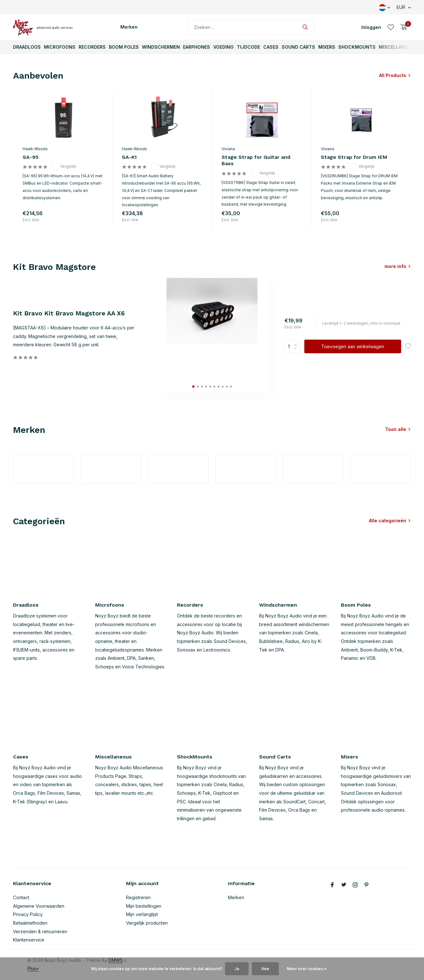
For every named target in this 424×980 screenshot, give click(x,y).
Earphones (197, 47)
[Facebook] (332, 885)
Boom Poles (124, 47)
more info (395, 266)
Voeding (223, 47)
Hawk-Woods (35, 149)
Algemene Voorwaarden (39, 906)
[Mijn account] (371, 27)
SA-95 (31, 157)
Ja (237, 969)
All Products (393, 75)
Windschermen (161, 47)
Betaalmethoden (30, 923)
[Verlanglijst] (391, 27)
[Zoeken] (251, 27)
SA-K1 (129, 157)
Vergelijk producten (147, 923)
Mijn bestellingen (144, 906)
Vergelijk (64, 166)
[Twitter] (344, 885)
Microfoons (60, 47)
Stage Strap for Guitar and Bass (256, 160)
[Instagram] (355, 885)
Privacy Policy (28, 914)
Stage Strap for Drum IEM (354, 157)
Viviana (228, 149)
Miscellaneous (398, 47)
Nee (265, 969)
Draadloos (27, 47)
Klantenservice (29, 940)
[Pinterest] (367, 885)
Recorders (92, 47)
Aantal (293, 347)
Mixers (327, 47)
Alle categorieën (388, 521)
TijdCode (248, 47)
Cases (271, 47)
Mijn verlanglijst (142, 914)
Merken (129, 27)
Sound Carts (298, 47)
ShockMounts (357, 47)
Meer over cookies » (307, 969)
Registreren (138, 897)
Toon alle (396, 429)
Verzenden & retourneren (40, 931)
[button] (193, 387)
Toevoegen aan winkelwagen (353, 346)
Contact (21, 897)
